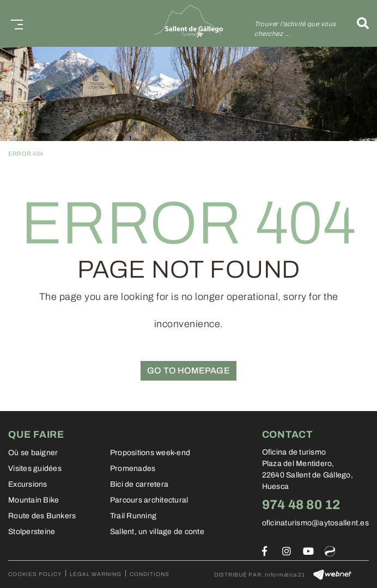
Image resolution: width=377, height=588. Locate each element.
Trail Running (133, 516)
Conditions (150, 574)
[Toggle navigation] (15, 23)
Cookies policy (35, 574)
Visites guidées (35, 468)
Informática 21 (285, 575)
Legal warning (96, 574)
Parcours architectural (149, 500)
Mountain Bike (34, 500)
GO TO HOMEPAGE (188, 370)
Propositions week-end (150, 453)
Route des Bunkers (42, 516)
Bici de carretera (139, 484)
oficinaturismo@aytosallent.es (315, 523)
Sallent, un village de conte (157, 532)
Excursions (28, 484)
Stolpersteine (32, 532)
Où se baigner (33, 453)
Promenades (133, 468)
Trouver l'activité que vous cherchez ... (295, 29)
